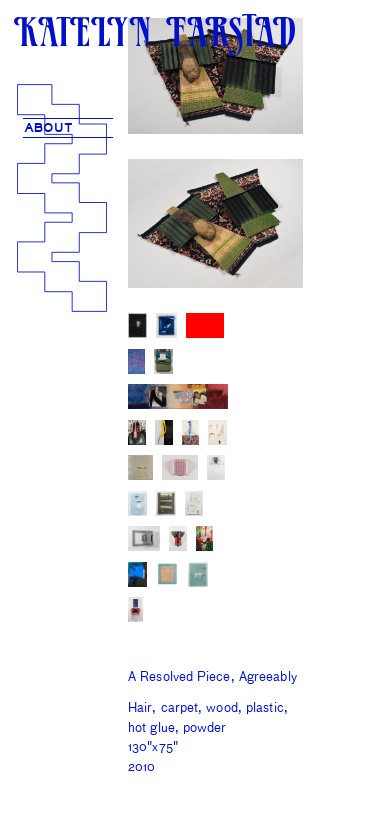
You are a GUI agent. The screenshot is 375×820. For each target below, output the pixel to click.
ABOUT (49, 128)
